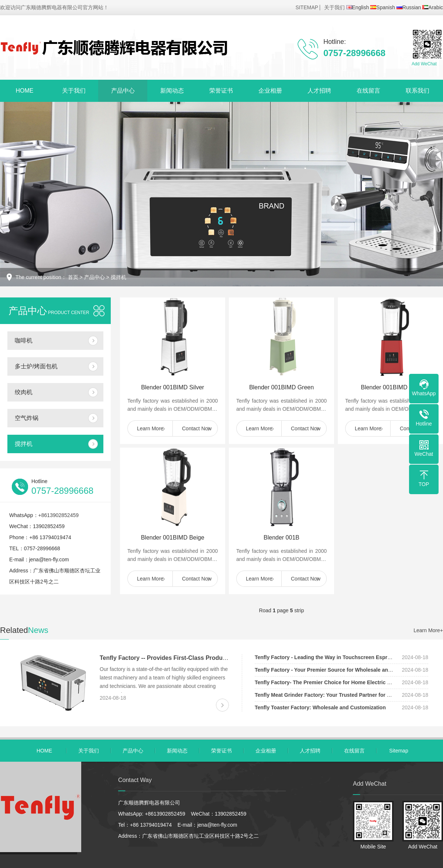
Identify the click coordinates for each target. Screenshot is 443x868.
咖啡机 (24, 340)
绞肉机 (24, 392)
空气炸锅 (27, 418)
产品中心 (123, 91)
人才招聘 (319, 91)
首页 (73, 277)
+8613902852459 (59, 515)
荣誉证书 (221, 91)
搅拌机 (119, 277)
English (358, 7)
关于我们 (334, 7)
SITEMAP (307, 7)
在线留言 (368, 91)
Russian (409, 7)
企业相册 (270, 91)
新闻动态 (172, 91)
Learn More (150, 428)
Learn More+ (428, 630)
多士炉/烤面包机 (36, 366)
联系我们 (418, 91)
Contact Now (197, 428)
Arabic (433, 7)
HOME (25, 91)
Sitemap (399, 751)
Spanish (383, 7)
